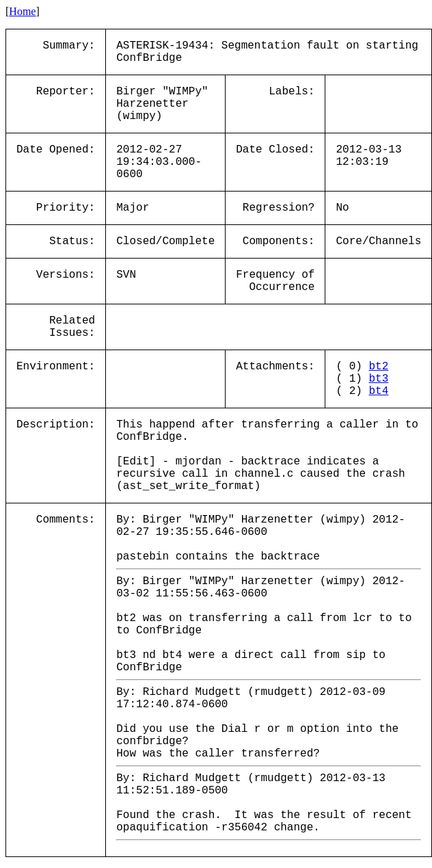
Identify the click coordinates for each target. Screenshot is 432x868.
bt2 (378, 367)
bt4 (378, 391)
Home (22, 11)
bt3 (378, 379)
